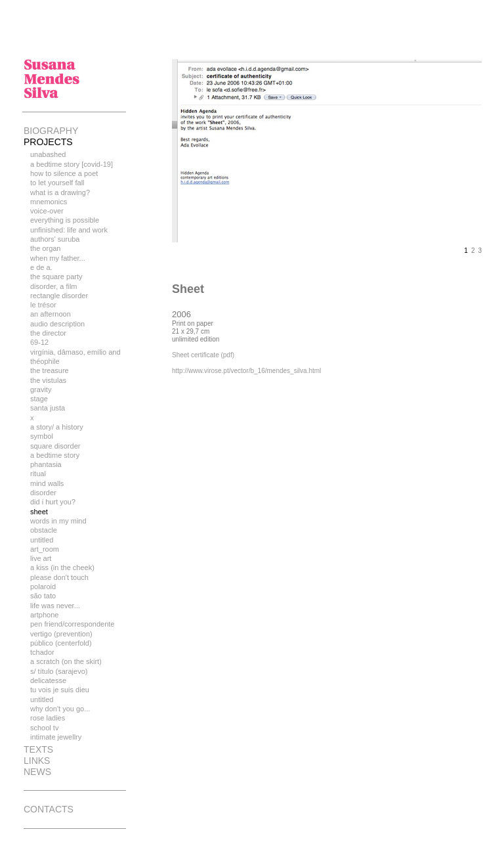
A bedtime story (55, 455)
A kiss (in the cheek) (62, 567)
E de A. (41, 267)
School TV (44, 728)
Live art (41, 558)
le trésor (43, 305)
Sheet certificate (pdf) (203, 355)
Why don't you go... (60, 709)
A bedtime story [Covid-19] (72, 164)
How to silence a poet (64, 173)
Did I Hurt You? (53, 502)
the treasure (50, 370)
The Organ (45, 248)
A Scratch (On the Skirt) (66, 661)
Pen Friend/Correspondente (72, 624)
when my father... (58, 258)
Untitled (42, 540)
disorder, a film (54, 286)
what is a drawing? (60, 192)
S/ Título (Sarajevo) (59, 671)
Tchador (42, 652)
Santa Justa (48, 408)
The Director (48, 333)
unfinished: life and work (69, 230)
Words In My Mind (58, 521)
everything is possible (65, 220)
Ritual (38, 474)
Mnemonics (49, 202)
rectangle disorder (59, 296)
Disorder (43, 493)
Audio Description (57, 324)
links (37, 761)
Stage (39, 399)
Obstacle (44, 530)
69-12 (39, 342)
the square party (56, 277)
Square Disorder (55, 446)
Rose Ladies (48, 718)
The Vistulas (48, 380)
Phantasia (46, 464)
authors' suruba (55, 239)
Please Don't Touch (59, 577)
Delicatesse (48, 680)
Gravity (41, 389)
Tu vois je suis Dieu (60, 690)
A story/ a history (57, 427)
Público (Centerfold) (61, 643)
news (37, 772)
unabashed (48, 154)
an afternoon (51, 314)
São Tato (43, 596)
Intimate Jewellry (56, 737)
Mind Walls (47, 483)
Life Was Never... (55, 606)
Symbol (42, 436)
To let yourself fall (57, 183)
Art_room (45, 549)
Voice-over (47, 211)
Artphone (44, 615)
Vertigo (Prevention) (61, 634)
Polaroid (43, 587)
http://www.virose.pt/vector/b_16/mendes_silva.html (246, 371)
